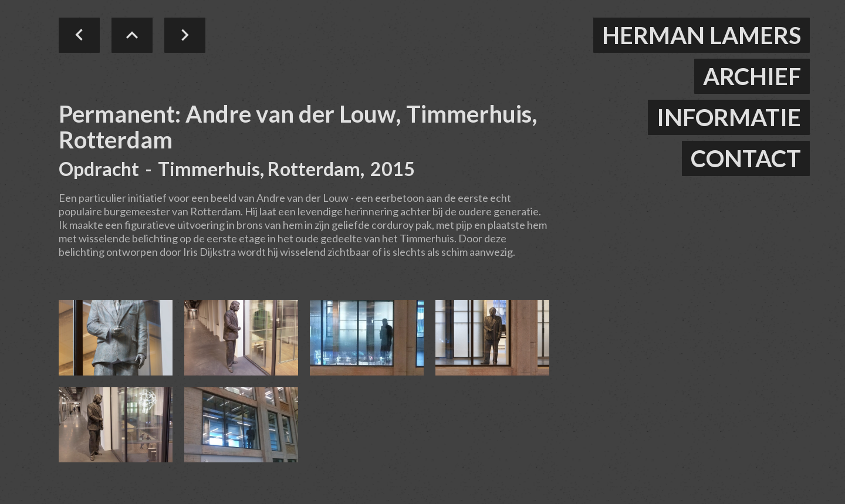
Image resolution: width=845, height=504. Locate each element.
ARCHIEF (752, 76)
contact (746, 158)
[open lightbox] (116, 338)
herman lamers (702, 35)
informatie (729, 117)
